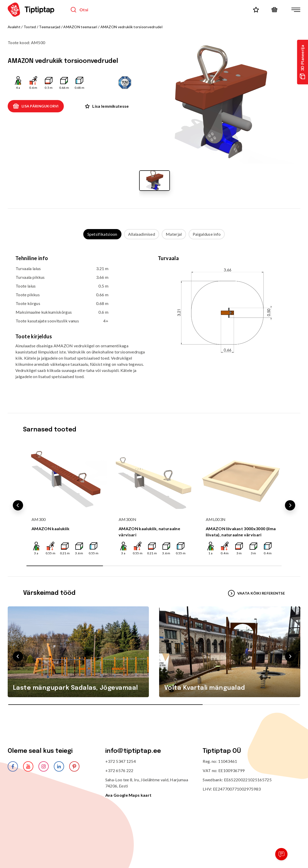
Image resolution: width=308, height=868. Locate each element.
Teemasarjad (50, 27)
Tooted (30, 27)
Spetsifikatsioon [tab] (102, 234)
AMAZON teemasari (80, 27)
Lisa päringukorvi (36, 106)
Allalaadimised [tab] (142, 234)
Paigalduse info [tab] (207, 234)
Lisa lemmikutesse (107, 106)
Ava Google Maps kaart (129, 795)
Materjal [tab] (174, 234)
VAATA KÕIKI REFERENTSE (256, 593)
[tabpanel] (154, 321)
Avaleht (14, 27)
